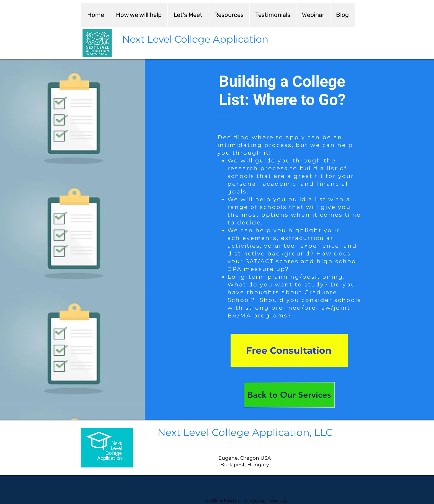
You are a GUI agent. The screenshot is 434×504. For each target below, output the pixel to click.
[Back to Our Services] (289, 395)
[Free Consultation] (289, 350)
